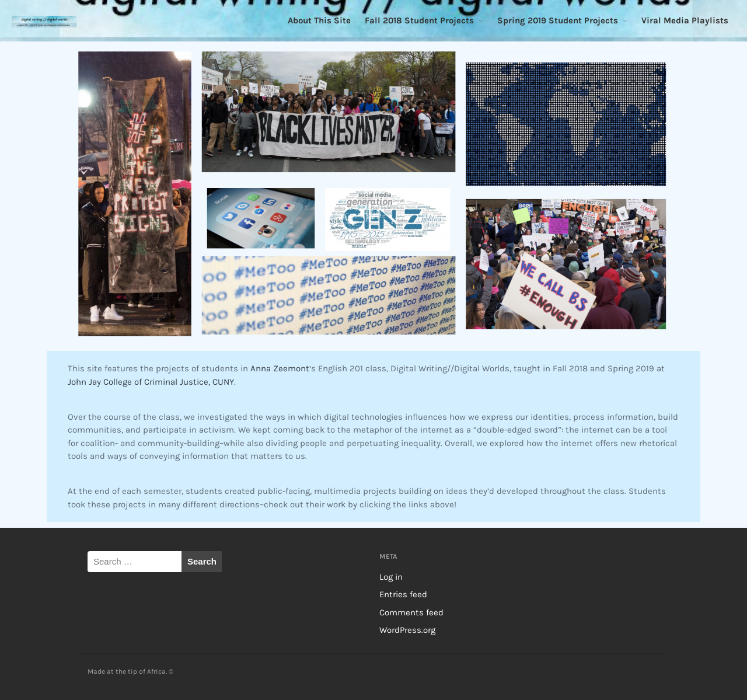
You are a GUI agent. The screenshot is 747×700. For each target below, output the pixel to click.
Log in (391, 577)
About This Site (319, 20)
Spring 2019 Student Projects (558, 20)
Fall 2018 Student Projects (419, 20)
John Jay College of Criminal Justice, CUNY (151, 382)
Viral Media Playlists (685, 20)
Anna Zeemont (280, 368)
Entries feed (403, 594)
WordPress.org (407, 630)
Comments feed (411, 612)
